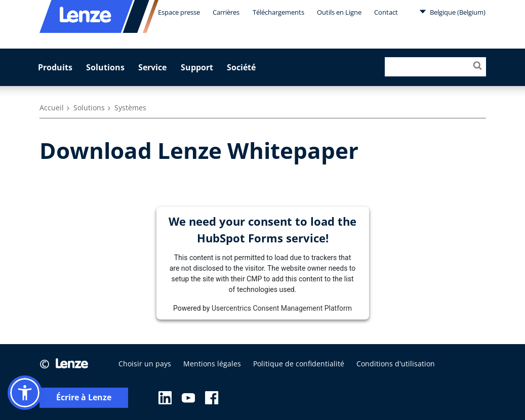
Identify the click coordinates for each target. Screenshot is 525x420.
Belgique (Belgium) (452, 12)
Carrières (226, 12)
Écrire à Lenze (84, 397)
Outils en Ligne (339, 12)
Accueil (52, 108)
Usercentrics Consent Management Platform (282, 308)
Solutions (105, 67)
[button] (25, 393)
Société (241, 67)
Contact (386, 12)
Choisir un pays (145, 364)
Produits (55, 67)
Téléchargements (278, 12)
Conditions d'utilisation (396, 364)
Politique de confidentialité (299, 364)
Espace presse (179, 12)
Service (152, 67)
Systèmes (130, 108)
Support (197, 67)
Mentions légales (212, 364)
